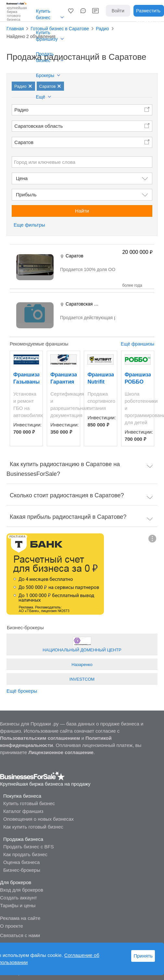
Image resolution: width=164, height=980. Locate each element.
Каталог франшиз (23, 811)
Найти (82, 211)
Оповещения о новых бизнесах (38, 819)
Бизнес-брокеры (22, 870)
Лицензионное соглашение (61, 752)
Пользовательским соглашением (40, 738)
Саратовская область (38, 126)
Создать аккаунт (19, 898)
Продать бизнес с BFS (29, 847)
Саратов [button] (24, 142)
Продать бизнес (45, 57)
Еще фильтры (29, 225)
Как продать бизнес (25, 854)
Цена (22, 178)
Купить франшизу (47, 36)
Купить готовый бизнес (29, 803)
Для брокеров (16, 882)
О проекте (12, 926)
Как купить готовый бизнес (33, 827)
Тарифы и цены (18, 905)
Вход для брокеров (22, 890)
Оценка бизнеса (21, 862)
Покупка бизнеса (22, 796)
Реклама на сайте (20, 918)
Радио (21, 110)
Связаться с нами (20, 935)
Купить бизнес (43, 14)
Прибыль (26, 195)
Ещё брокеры (22, 691)
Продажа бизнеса (23, 839)
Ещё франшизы (138, 344)
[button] (71, 11)
